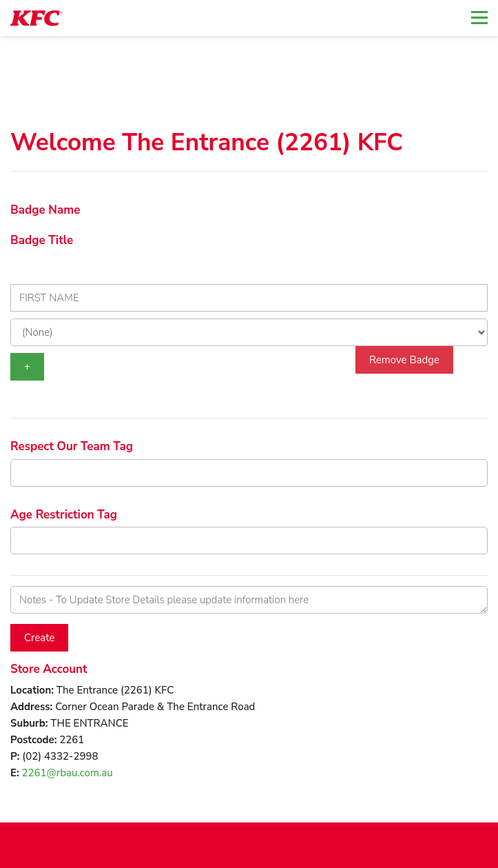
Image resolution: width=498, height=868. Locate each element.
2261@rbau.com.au (68, 773)
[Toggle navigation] (479, 18)
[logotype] (37, 18)
